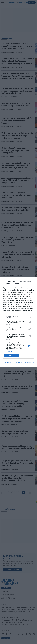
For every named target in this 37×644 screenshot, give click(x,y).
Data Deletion (7, 362)
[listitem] (18, 317)
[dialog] (18, 322)
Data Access (18, 362)
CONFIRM (11, 355)
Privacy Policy (30, 362)
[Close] (33, 282)
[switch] (29, 322)
